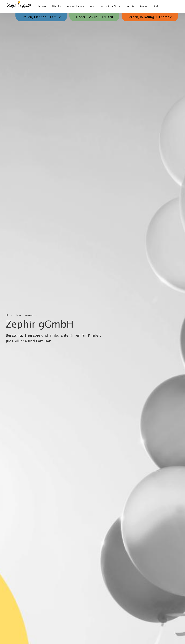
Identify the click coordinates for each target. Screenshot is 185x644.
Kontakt (144, 6)
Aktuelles (56, 6)
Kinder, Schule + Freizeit (94, 17)
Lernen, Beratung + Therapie (150, 17)
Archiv (131, 6)
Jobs (92, 6)
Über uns (41, 6)
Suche (157, 6)
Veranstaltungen (75, 6)
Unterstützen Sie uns (111, 6)
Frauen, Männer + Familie (41, 17)
